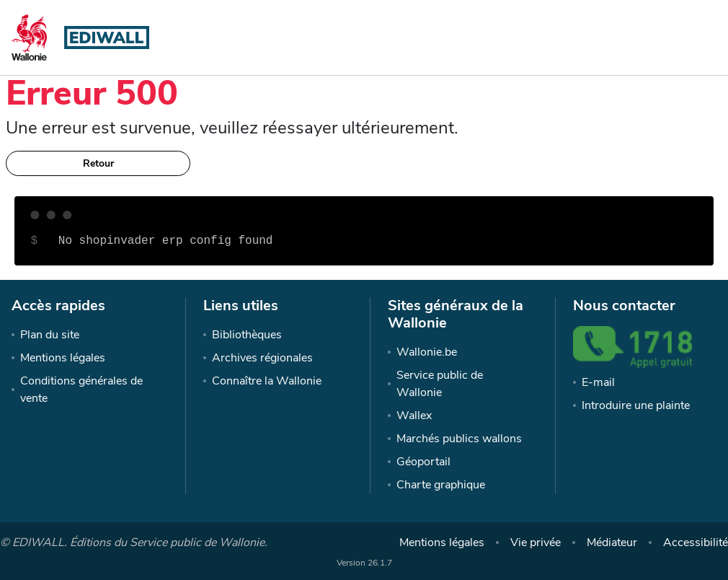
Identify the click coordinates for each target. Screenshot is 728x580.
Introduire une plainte (636, 405)
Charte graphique (441, 485)
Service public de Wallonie (440, 384)
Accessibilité (696, 542)
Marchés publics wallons (459, 439)
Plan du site (50, 335)
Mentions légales (63, 358)
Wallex (414, 416)
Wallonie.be (427, 352)
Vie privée (536, 542)
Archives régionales (262, 358)
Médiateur (612, 542)
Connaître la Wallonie (267, 381)
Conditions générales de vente (81, 390)
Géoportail (423, 462)
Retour (98, 163)
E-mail (598, 382)
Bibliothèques (247, 335)
